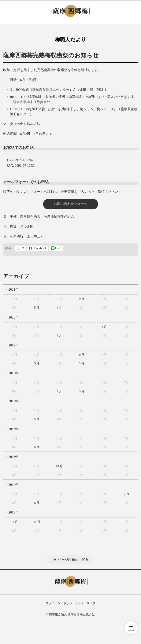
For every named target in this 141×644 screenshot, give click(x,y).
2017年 (14, 401)
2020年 (14, 317)
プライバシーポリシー (60, 603)
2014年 (14, 485)
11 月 (37, 522)
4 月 (59, 308)
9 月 (82, 299)
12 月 (14, 522)
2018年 (14, 373)
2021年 (14, 289)
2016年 (14, 429)
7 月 (127, 494)
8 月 (104, 327)
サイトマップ (87, 603)
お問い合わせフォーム (71, 204)
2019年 (14, 345)
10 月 (59, 466)
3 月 (82, 363)
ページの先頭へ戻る (73, 560)
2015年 (14, 457)
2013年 (14, 512)
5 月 (37, 308)
